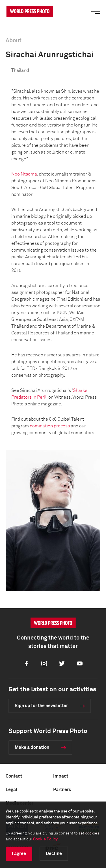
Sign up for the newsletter (41, 706)
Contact (14, 776)
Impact (61, 776)
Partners (62, 790)
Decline (54, 854)
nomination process (50, 426)
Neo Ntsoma (24, 174)
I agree (19, 854)
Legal (11, 790)
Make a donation (32, 747)
